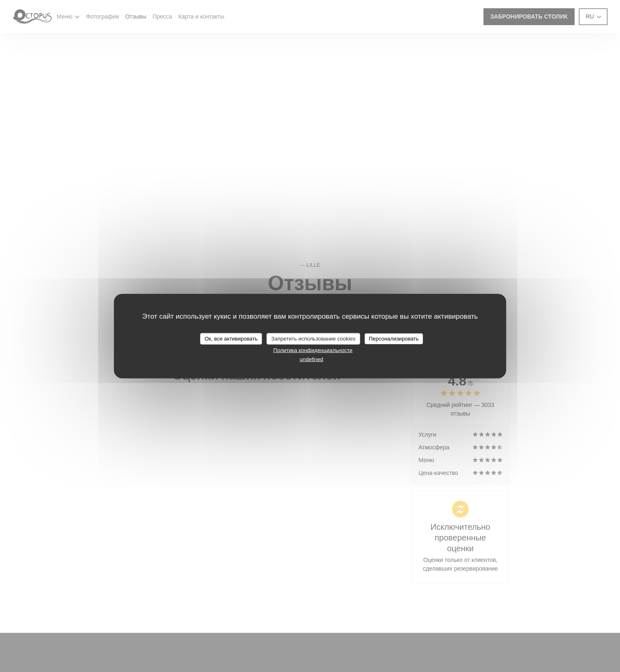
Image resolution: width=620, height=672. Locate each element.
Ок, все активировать (231, 339)
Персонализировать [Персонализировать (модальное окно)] (394, 339)
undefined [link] (311, 359)
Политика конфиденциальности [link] (313, 350)
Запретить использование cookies (314, 339)
